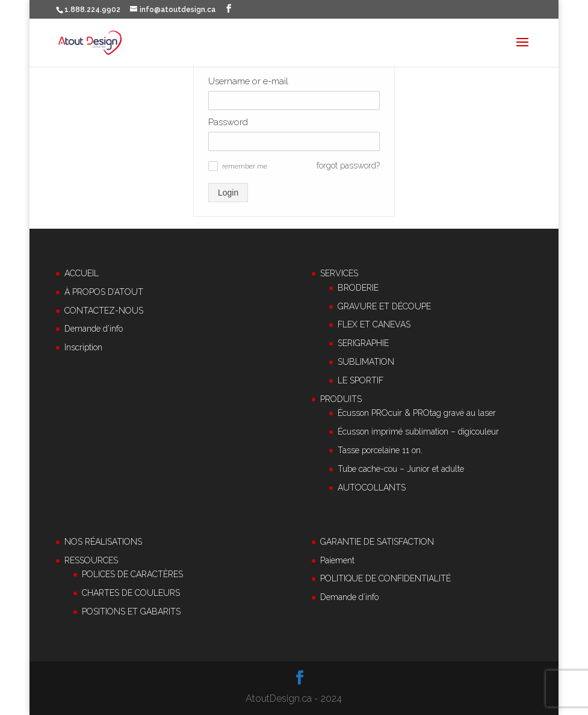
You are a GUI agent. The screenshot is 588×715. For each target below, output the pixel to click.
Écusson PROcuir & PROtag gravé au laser (417, 413)
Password (228, 122)
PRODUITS (341, 399)
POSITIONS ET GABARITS (131, 611)
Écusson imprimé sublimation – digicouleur (418, 432)
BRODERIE (358, 288)
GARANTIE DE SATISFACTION (377, 542)
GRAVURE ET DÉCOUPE (384, 306)
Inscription (83, 347)
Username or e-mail (248, 81)
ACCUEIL (82, 273)
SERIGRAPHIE (363, 343)
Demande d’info (94, 329)
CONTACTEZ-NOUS (104, 311)
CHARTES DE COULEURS (131, 593)
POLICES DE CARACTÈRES (132, 574)
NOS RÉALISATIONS (103, 542)
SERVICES (339, 273)
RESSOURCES (91, 560)
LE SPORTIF (361, 380)
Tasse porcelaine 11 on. (380, 450)
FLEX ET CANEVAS (374, 324)
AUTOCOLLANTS (372, 487)
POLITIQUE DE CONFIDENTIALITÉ (385, 578)
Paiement (337, 560)
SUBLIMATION (366, 362)
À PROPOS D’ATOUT (104, 292)
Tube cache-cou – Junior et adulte (401, 469)
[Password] (294, 141)
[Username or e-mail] (294, 101)
